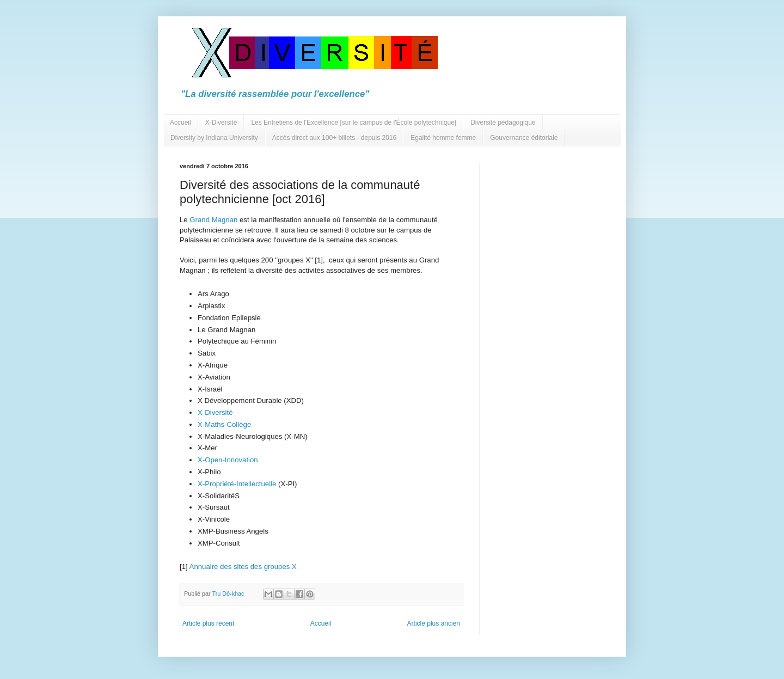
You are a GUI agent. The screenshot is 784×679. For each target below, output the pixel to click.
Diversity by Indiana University (214, 138)
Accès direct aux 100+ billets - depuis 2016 (334, 138)
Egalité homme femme (443, 138)
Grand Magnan (213, 220)
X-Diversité (221, 123)
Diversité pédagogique (503, 123)
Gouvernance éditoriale (524, 138)
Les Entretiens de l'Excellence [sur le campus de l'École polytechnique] (354, 123)
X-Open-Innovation (228, 460)
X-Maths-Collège (224, 424)
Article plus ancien (434, 623)
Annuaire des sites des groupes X (243, 567)
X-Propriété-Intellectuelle (237, 484)
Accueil (180, 123)
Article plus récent (208, 623)
